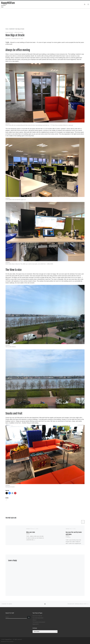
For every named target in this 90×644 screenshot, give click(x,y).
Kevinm (9, 39)
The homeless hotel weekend (39, 622)
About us (34, 620)
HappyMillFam (8, 639)
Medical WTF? (36, 624)
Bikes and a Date (31, 532)
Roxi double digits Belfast (38, 618)
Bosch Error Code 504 (37, 616)
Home (7, 29)
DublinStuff (12, 29)
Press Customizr (10, 642)
